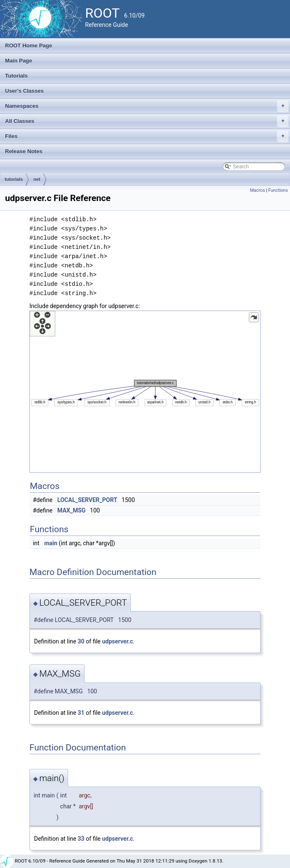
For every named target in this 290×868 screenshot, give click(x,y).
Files (147, 136)
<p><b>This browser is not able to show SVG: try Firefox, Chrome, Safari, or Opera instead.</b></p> (145, 392)
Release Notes (24, 151)
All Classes (147, 121)
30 (81, 641)
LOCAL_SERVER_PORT (87, 500)
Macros (258, 190)
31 (81, 713)
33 (81, 839)
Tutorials (16, 76)
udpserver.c (118, 641)
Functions (278, 190)
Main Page (18, 61)
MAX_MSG (71, 510)
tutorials (14, 179)
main (51, 543)
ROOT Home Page (29, 46)
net (37, 179)
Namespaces (147, 106)
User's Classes (24, 91)
